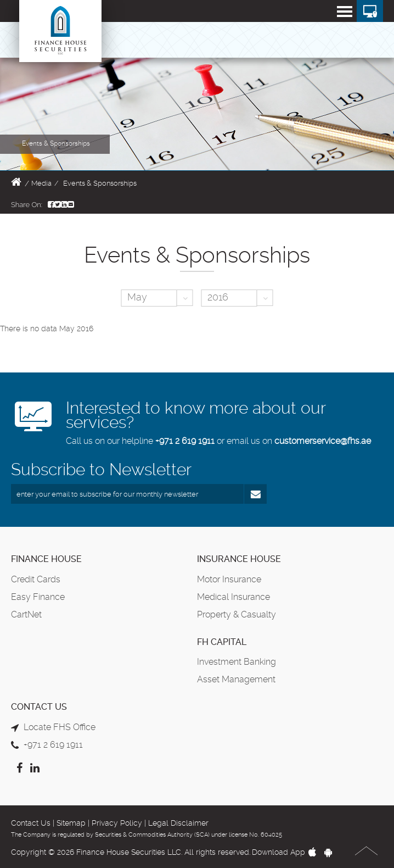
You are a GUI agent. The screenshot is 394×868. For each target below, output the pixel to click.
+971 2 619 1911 (185, 441)
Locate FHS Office (60, 727)
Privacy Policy (117, 823)
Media (41, 183)
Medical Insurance (233, 597)
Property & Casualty (237, 614)
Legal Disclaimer (178, 823)
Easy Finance (38, 597)
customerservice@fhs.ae (323, 441)
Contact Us (31, 823)
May (137, 297)
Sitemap (71, 823)
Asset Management (236, 679)
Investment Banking (237, 662)
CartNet (26, 614)
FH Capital (222, 642)
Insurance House (239, 559)
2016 (218, 297)
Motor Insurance (229, 579)
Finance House (46, 559)
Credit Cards (36, 579)
